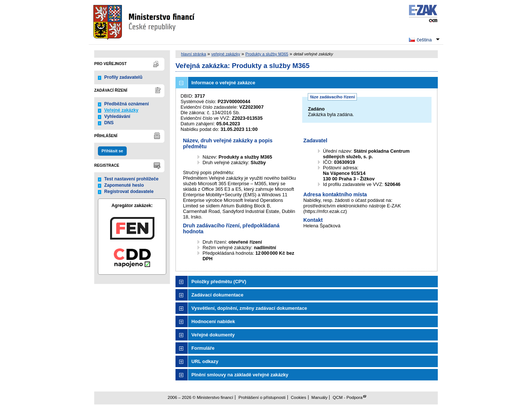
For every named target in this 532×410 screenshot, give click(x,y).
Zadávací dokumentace (217, 295)
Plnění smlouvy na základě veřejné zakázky (240, 375)
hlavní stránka (194, 54)
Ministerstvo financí (145, 22)
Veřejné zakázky (121, 110)
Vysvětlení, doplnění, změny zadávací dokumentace (249, 308)
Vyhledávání (117, 116)
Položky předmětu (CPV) (219, 282)
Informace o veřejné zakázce (223, 83)
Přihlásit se (112, 151)
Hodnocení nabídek (213, 321)
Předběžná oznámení (127, 104)
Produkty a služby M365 (267, 54)
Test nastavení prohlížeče (131, 179)
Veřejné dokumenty (213, 335)
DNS (109, 123)
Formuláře (203, 348)
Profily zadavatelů (123, 77)
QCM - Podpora (348, 397)
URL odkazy (205, 361)
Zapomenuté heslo (124, 185)
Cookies (299, 397)
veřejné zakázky (226, 54)
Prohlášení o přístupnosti (262, 397)
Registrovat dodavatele (129, 192)
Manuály (320, 397)
